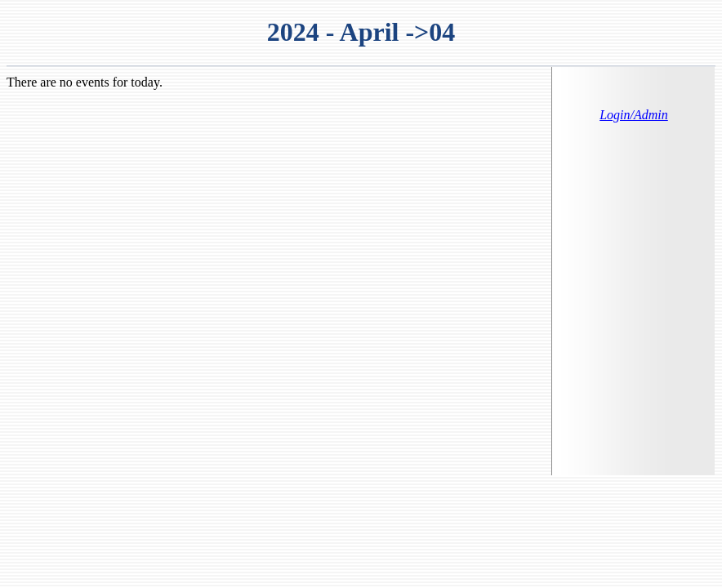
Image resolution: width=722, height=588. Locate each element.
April (370, 32)
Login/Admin (634, 115)
